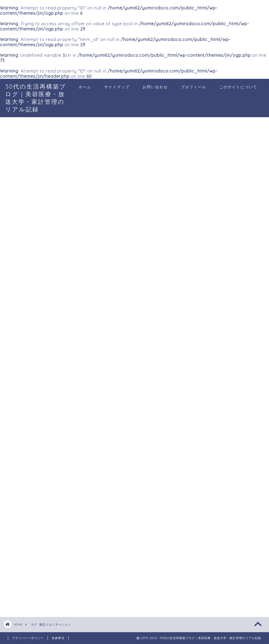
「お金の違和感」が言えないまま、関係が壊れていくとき (221, 182)
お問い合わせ (155, 87)
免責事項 (58, 638)
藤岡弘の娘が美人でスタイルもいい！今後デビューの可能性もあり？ (223, 272)
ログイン (206, 469)
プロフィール (194, 87)
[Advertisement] (231, 560)
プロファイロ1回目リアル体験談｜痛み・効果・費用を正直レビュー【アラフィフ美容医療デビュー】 (223, 204)
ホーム (85, 87)
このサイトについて (238, 87)
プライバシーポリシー (28, 638)
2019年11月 (204, 375)
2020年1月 (203, 353)
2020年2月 (204, 342)
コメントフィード (214, 483)
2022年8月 (204, 331)
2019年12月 (204, 364)
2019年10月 (205, 386)
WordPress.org (213, 490)
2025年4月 (204, 320)
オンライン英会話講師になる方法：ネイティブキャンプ (221, 253)
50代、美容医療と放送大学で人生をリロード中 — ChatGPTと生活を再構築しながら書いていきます (223, 231)
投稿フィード (210, 476)
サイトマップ (117, 87)
